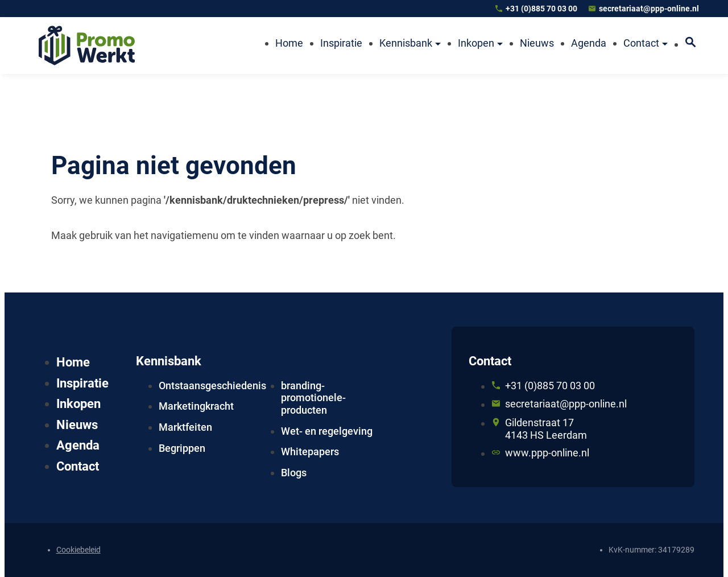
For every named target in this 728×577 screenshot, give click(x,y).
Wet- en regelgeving (327, 431)
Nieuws (77, 425)
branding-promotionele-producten (313, 398)
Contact (78, 466)
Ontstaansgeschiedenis (212, 386)
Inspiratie (82, 383)
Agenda (78, 445)
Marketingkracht (196, 406)
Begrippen (182, 448)
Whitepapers (310, 452)
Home (73, 362)
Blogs (294, 473)
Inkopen (78, 404)
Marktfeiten (185, 427)
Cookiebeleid (78, 550)
